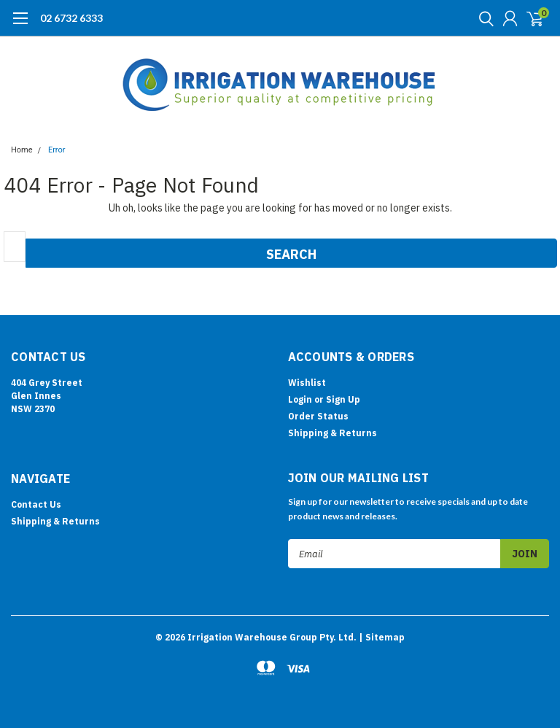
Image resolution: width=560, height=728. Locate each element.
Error (57, 150)
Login (300, 399)
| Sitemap (382, 637)
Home (22, 150)
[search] (483, 18)
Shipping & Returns (332, 433)
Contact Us (36, 504)
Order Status (318, 416)
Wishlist (307, 383)
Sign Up (343, 399)
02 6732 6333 (71, 18)
